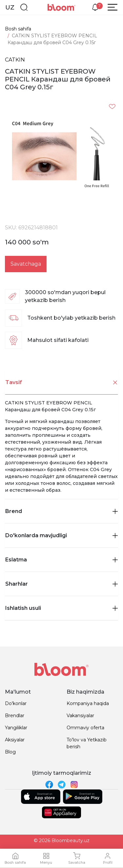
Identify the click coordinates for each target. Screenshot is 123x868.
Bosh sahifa (18, 29)
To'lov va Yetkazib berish (87, 743)
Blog (10, 752)
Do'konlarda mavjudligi (61, 535)
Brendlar (15, 716)
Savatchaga (26, 264)
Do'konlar (16, 703)
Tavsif (62, 383)
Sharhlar (61, 584)
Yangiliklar (16, 728)
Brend (61, 511)
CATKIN (15, 60)
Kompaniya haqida (88, 703)
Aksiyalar (15, 740)
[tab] (61, 382)
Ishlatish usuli (61, 608)
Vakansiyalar (80, 716)
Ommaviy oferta (85, 728)
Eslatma (61, 560)
